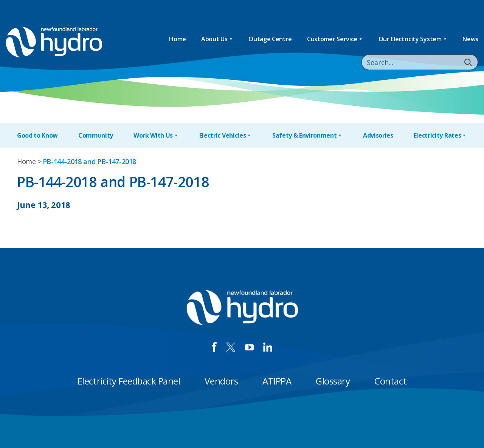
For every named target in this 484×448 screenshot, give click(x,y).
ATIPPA (277, 381)
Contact (390, 381)
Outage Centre (270, 39)
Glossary (333, 381)
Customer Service (335, 39)
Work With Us (156, 136)
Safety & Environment (307, 136)
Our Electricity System (413, 39)
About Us (217, 39)
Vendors (221, 381)
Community (96, 135)
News (470, 39)
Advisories (378, 135)
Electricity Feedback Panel (129, 381)
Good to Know (37, 135)
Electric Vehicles (226, 136)
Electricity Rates (440, 136)
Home (178, 39)
